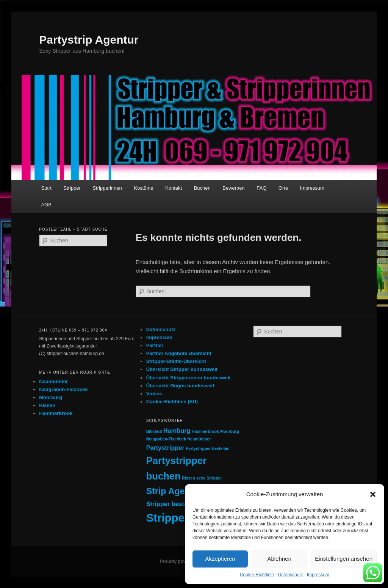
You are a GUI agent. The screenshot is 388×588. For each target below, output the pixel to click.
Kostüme (143, 188)
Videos (154, 394)
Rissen (47, 405)
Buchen (202, 188)
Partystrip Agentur (89, 40)
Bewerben (234, 188)
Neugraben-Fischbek (63, 389)
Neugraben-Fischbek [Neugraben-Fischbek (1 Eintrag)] (166, 439)
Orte (283, 188)
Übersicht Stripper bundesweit (182, 369)
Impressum (318, 575)
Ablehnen (279, 559)
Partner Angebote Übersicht (179, 353)
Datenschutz (290, 575)
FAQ (261, 188)
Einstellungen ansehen (344, 559)
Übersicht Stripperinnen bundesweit (189, 378)
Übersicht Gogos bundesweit (180, 386)
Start (46, 188)
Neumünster (53, 381)
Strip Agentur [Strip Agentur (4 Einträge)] (174, 491)
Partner (155, 345)
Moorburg (51, 397)
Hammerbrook (56, 413)
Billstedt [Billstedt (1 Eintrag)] (154, 431)
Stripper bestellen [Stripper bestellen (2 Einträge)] (172, 504)
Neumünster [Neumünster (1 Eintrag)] (199, 439)
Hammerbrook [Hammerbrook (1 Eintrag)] (205, 431)
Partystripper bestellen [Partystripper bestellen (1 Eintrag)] (208, 448)
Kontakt (174, 188)
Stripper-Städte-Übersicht (176, 361)
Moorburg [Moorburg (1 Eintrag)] (230, 431)
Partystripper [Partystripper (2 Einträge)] (165, 448)
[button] (373, 494)
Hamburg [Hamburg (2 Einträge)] (177, 431)
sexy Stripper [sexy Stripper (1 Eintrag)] (209, 478)
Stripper (72, 188)
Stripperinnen (107, 188)
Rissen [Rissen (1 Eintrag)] (189, 478)
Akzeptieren (220, 559)
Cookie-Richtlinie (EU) (172, 402)
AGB (46, 205)
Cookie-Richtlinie (257, 575)
